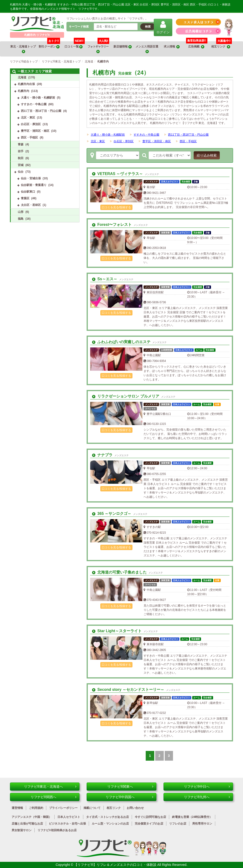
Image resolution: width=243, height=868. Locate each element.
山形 (21, 212)
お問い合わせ (135, 808)
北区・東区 (98, 141)
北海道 (22, 77)
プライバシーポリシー (63, 808)
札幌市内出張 (26, 84)
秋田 (21, 158)
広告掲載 (196, 47)
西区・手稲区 (188, 141)
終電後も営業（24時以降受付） (192, 817)
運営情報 (17, 808)
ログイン (163, 27)
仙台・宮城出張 (31, 178)
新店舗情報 (122, 47)
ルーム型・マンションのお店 (110, 824)
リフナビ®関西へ (54, 797)
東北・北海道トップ (23, 49)
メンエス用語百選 (147, 49)
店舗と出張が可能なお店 (27, 824)
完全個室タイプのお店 (149, 824)
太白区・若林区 (31, 205)
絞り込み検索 (207, 155)
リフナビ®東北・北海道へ (50, 787)
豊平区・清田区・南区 (157, 141)
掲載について (92, 808)
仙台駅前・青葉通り (34, 185)
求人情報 (172, 47)
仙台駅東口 (28, 192)
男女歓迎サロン (22, 830)
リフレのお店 (178, 824)
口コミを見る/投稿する (116, 207)
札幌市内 (23, 91)
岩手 (21, 151)
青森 (21, 144)
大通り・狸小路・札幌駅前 (108, 135)
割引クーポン (49, 45)
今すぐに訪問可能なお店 (150, 817)
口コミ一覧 (75, 45)
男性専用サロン (202, 824)
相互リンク (222, 45)
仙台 (21, 172)
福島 (21, 219)
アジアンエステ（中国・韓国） (32, 817)
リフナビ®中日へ (207, 787)
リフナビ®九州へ (207, 797)
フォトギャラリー (98, 47)
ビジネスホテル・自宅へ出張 (67, 824)
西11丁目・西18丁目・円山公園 (188, 135)
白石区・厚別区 (124, 141)
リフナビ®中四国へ (129, 797)
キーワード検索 (79, 27)
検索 (148, 27)
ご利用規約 (36, 808)
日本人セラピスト (69, 817)
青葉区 (25, 198)
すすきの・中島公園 (146, 135)
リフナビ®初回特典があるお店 (57, 830)
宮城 (21, 165)
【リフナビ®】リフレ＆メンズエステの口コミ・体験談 (116, 865)
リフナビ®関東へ (130, 787)
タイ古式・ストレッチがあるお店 (107, 817)
